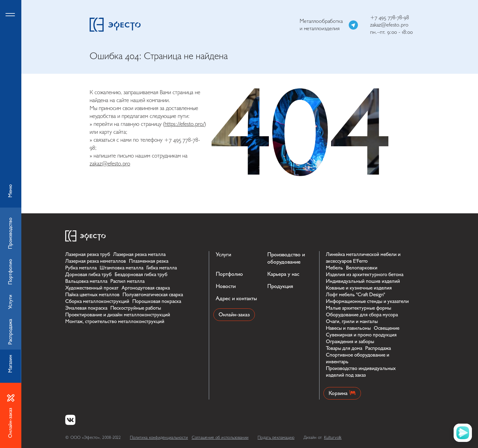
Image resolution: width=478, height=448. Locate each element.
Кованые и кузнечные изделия (359, 288)
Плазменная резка (149, 261)
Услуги (223, 255)
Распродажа (378, 348)
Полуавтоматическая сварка (153, 295)
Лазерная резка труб (88, 254)
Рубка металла (81, 268)
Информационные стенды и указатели (367, 301)
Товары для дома (344, 348)
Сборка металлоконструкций (97, 301)
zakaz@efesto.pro (389, 25)
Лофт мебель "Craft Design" (355, 295)
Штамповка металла (121, 268)
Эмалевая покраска (86, 308)
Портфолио (229, 274)
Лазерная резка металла (139, 254)
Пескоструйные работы (136, 308)
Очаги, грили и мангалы (352, 321)
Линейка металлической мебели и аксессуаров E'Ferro (363, 258)
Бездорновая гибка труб (141, 274)
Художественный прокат (92, 288)
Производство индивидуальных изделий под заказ (361, 372)
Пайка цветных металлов (92, 295)
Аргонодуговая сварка (146, 288)
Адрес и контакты (236, 299)
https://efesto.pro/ (184, 124)
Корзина (342, 393)
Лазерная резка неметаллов (96, 261)
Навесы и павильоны (348, 328)
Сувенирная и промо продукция (361, 335)
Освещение (387, 328)
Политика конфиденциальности (159, 437)
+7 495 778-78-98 (389, 18)
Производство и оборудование (286, 258)
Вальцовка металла (86, 281)
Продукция (280, 286)
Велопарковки (362, 268)
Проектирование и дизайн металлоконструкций (118, 315)
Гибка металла (162, 268)
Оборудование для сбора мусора (362, 315)
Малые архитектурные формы (358, 308)
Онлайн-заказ (234, 315)
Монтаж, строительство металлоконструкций (115, 321)
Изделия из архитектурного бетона (365, 274)
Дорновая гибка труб (88, 274)
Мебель (334, 268)
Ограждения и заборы (350, 341)
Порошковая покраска (157, 301)
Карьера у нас (283, 274)
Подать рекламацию (276, 437)
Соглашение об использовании (220, 437)
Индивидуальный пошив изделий (363, 281)
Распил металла (127, 281)
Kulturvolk (333, 437)
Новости (226, 286)
